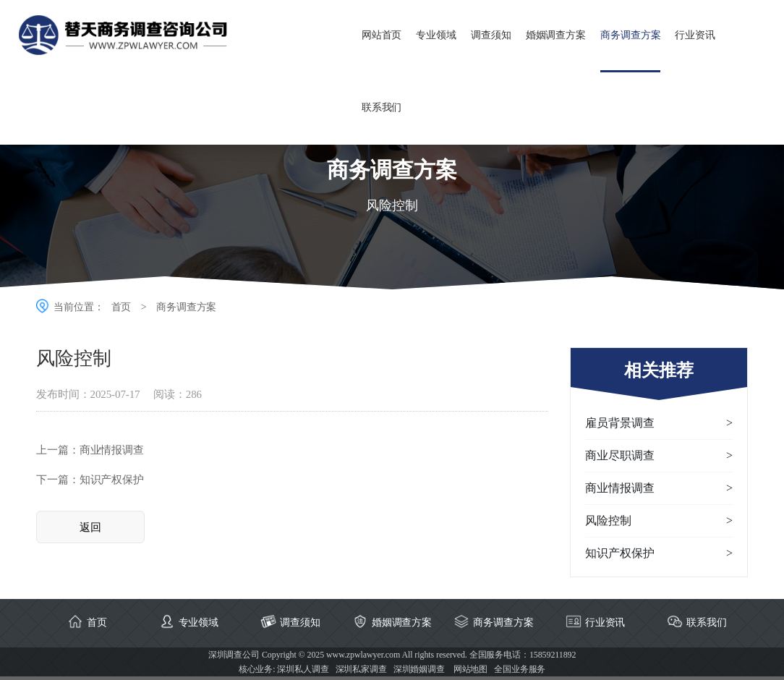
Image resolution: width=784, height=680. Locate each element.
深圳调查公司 (234, 655)
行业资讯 (695, 35)
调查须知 (491, 35)
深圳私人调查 (303, 669)
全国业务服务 (520, 669)
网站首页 (382, 35)
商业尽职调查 (659, 456)
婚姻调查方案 (556, 35)
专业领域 (436, 35)
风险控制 (659, 521)
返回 (90, 527)
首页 (122, 307)
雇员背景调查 (659, 423)
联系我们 (382, 107)
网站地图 (471, 669)
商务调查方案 (630, 35)
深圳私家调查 (361, 669)
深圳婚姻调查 (419, 669)
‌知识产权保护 (112, 480)
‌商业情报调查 (112, 450)
